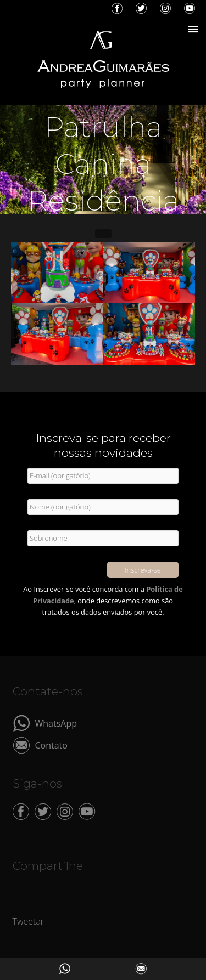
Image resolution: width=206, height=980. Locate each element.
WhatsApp (56, 723)
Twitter (141, 8)
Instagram (165, 8)
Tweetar (29, 921)
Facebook (117, 8)
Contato (51, 744)
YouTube (190, 8)
